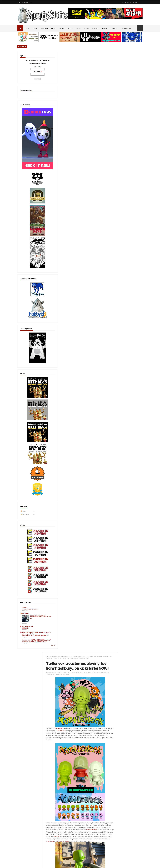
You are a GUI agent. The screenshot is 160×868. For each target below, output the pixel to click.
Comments (25, 476)
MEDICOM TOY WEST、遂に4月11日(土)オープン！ (29, 591)
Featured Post (120, 495)
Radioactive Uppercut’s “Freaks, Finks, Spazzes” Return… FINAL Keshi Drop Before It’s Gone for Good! (127, 505)
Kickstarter (73, 55)
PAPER (78, 28)
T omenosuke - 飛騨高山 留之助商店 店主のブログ (29, 598)
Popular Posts (135, 495)
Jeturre (24, 554)
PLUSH (87, 28)
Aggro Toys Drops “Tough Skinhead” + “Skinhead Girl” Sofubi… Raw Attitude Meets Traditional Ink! (84, 776)
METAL (62, 28)
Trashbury (99, 55)
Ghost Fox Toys (102, 235)
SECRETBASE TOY (27, 577)
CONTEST (115, 28)
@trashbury (87, 247)
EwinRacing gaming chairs (127, 412)
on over (83, 242)
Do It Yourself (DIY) (63, 55)
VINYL (36, 28)
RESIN (53, 28)
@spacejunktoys (100, 247)
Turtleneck (56, 134)
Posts (23, 472)
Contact (25, 2)
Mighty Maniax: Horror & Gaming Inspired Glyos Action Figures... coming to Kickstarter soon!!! (127, 805)
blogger (95, 306)
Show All (34, 607)
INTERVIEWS (126, 28)
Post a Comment (51, 313)
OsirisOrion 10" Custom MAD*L (80, 787)
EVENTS (95, 28)
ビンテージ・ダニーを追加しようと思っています (29, 602)
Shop (31, 2)
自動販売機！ (25, 578)
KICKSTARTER (66, 136)
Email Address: (28, 77)
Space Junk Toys (81, 55)
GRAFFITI (105, 28)
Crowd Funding (52, 55)
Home (19, 2)
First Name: (28, 72)
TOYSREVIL (25, 562)
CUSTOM (45, 28)
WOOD (70, 28)
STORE (28, 28)
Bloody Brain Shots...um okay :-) (123, 773)
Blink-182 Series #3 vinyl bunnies (123, 783)
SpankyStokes (91, 55)
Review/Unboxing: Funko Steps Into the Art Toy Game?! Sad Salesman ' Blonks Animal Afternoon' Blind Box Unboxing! (84, 822)
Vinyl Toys (64, 80)
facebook (103, 306)
